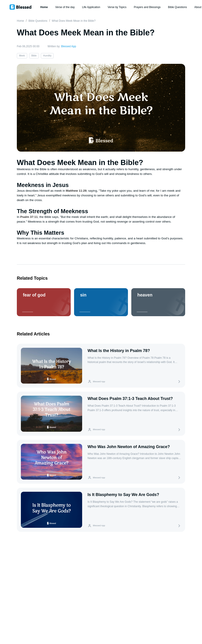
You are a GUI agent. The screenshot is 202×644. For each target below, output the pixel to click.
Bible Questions (178, 7)
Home (44, 7)
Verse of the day (65, 7)
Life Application (91, 7)
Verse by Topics (117, 7)
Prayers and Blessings (147, 7)
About (198, 7)
